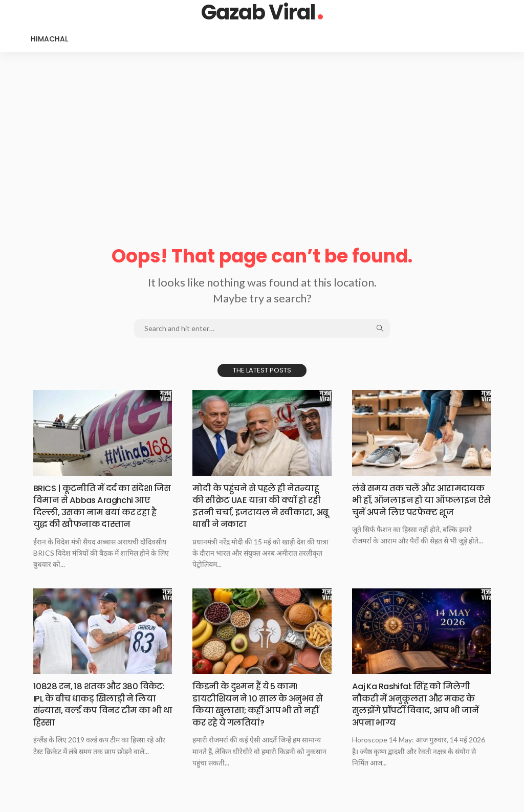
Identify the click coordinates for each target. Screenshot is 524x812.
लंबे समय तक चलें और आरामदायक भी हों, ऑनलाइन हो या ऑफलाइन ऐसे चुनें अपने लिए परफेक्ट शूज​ (418, 506)
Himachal (49, 39)
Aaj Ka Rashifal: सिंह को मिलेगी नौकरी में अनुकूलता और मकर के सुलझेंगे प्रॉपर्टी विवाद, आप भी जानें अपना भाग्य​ (421, 704)
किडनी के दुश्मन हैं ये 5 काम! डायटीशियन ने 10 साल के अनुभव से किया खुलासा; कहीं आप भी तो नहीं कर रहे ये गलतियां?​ (258, 704)
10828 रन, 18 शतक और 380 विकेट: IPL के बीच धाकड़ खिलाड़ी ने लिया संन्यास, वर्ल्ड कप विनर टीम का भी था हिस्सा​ (103, 704)
